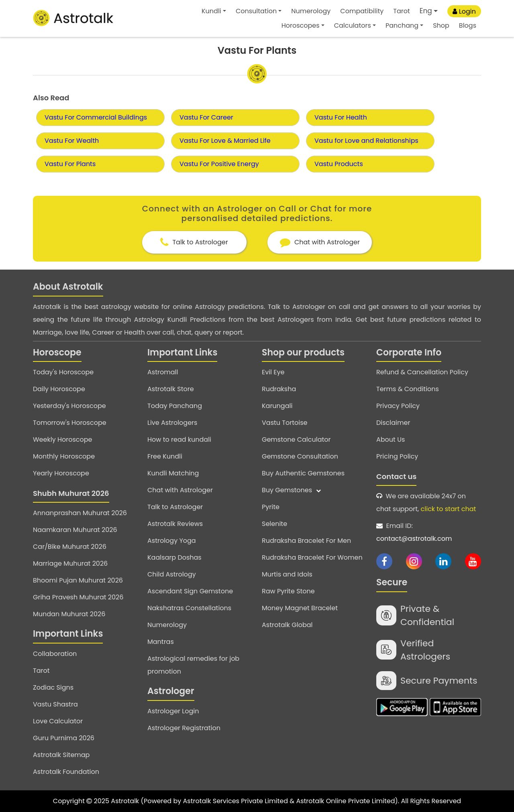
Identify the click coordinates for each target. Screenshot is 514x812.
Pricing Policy (397, 456)
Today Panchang (175, 406)
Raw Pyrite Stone (288, 591)
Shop (441, 25)
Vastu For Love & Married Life (225, 141)
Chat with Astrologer (180, 490)
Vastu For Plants (70, 164)
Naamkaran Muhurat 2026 (75, 530)
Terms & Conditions (408, 389)
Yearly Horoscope (61, 473)
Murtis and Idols (287, 574)
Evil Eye (273, 372)
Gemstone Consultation (300, 456)
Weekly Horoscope (62, 439)
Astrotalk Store (171, 389)
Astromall (163, 372)
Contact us (396, 476)
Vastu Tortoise (285, 423)
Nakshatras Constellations (189, 608)
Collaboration (55, 654)
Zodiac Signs (53, 687)
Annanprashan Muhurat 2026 (80, 513)
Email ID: (429, 533)
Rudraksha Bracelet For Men (306, 541)
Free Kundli (165, 456)
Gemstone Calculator (296, 439)
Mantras (161, 642)
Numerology (311, 11)
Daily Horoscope (59, 389)
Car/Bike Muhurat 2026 (70, 547)
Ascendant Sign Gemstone (190, 591)
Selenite (274, 524)
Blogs (468, 25)
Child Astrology (172, 574)
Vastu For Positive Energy (219, 164)
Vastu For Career (206, 117)
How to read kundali (179, 439)
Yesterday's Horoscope (69, 406)
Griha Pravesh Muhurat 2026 (78, 597)
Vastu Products (339, 164)
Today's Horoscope (63, 372)
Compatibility (362, 11)
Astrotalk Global (287, 625)
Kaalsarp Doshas (174, 557)
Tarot (402, 11)
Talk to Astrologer (175, 507)
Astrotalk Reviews (175, 524)
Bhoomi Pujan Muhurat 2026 (78, 580)
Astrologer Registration (184, 728)
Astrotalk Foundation (66, 772)
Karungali (277, 406)
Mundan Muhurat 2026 (69, 614)
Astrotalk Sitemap (61, 755)
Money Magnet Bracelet (300, 608)
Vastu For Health (341, 117)
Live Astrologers (172, 423)
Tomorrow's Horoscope (70, 423)
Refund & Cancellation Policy (422, 372)
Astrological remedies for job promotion (193, 665)
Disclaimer (393, 423)
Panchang (402, 25)
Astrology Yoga (172, 541)
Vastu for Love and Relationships (366, 141)
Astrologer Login (173, 711)
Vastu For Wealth (72, 141)
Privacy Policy (398, 406)
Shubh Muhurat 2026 (71, 493)
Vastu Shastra (55, 704)
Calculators (353, 25)
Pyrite (271, 507)
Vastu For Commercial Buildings (96, 117)
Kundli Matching (173, 473)
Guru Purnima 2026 (64, 738)
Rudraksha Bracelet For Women (312, 557)
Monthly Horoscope (64, 456)
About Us (391, 439)
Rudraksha (279, 389)
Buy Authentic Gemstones (303, 473)
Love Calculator (58, 721)
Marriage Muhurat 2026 (70, 563)
